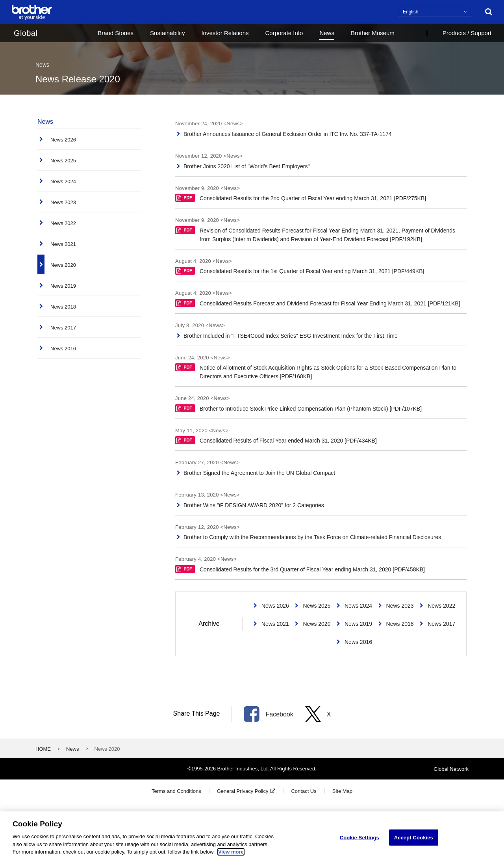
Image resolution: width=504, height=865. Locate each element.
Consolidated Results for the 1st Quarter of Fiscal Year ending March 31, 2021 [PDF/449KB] (300, 271)
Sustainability (167, 33)
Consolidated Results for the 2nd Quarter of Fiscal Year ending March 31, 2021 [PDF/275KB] (301, 198)
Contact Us (304, 791)
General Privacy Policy (243, 791)
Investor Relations (225, 33)
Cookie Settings (359, 838)
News (327, 33)
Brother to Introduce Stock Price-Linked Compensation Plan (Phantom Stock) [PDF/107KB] (298, 408)
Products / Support (467, 33)
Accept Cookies (414, 838)
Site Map (342, 791)
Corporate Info (284, 33)
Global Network (451, 769)
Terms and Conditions (176, 791)
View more (231, 852)
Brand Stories (116, 33)
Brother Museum (373, 33)
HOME (43, 749)
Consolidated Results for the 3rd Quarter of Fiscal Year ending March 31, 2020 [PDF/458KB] (300, 569)
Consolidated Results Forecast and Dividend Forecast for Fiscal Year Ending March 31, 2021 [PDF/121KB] (318, 303)
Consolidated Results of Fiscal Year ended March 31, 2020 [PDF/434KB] (276, 440)
